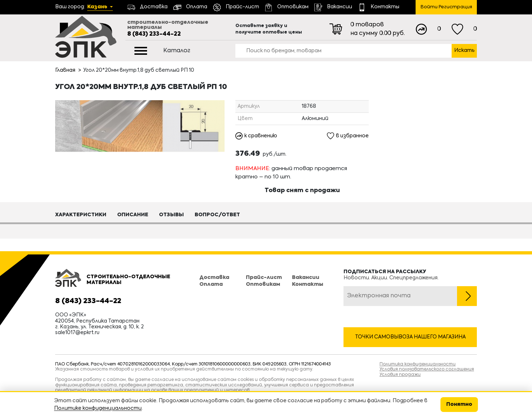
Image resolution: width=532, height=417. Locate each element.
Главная (65, 70)
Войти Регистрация (446, 7)
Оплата (211, 284)
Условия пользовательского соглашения (427, 369)
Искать (464, 50)
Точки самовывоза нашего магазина (410, 337)
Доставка (214, 278)
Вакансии (306, 278)
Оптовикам (263, 284)
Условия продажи (400, 375)
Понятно (459, 404)
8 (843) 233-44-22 (154, 34)
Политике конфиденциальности (98, 408)
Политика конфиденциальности (418, 364)
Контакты (308, 284)
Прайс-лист (264, 278)
